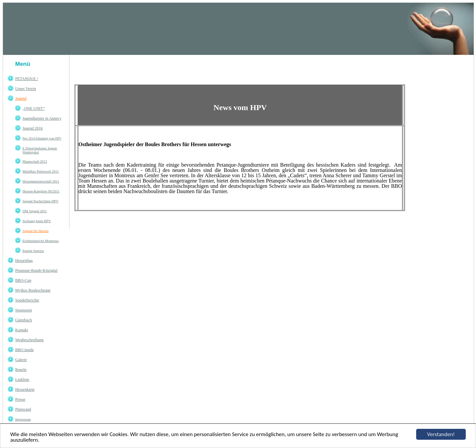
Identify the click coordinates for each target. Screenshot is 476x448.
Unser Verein (26, 89)
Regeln (21, 370)
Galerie (21, 360)
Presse (20, 399)
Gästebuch (24, 320)
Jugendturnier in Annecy (42, 118)
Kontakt (22, 330)
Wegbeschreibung (29, 340)
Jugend (21, 99)
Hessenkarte (25, 389)
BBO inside (24, 350)
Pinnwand (23, 409)
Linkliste (22, 380)
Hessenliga (24, 261)
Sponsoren (24, 310)
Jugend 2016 (33, 128)
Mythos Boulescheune (33, 290)
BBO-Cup (23, 280)
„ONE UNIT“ (34, 108)
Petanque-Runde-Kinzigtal (36, 270)
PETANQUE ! (27, 79)
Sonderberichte (27, 300)
